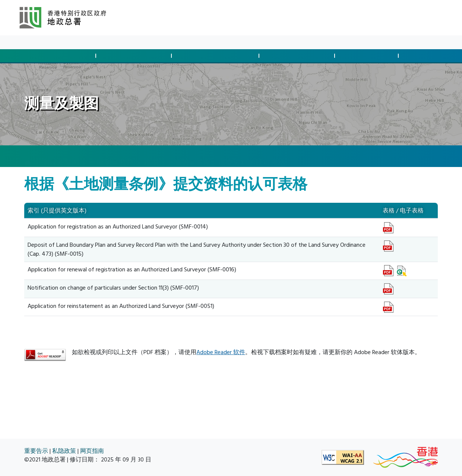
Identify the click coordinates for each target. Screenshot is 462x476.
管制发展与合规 (135, 56)
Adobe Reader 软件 (221, 352)
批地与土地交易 (59, 56)
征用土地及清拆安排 (216, 56)
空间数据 (428, 56)
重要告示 (36, 451)
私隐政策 (64, 451)
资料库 (79, 42)
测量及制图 (368, 56)
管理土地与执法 (298, 56)
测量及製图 (60, 156)
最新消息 (52, 42)
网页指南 (92, 451)
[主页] (28, 157)
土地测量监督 (111, 156)
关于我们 (106, 42)
